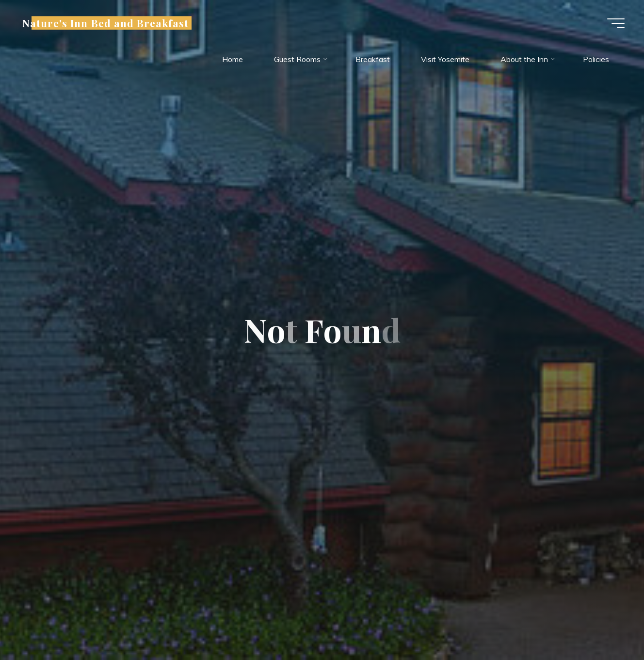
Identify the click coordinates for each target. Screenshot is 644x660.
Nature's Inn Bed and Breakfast (105, 23)
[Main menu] (616, 23)
